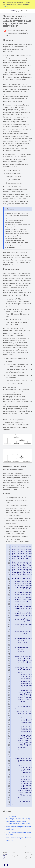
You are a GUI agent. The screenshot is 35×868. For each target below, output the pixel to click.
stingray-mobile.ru (20, 11)
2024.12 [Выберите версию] (14, 11)
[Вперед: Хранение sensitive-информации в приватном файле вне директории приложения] (18, 847)
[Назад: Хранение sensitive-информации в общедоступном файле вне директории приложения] (3, 847)
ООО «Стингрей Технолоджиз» (5, 857)
